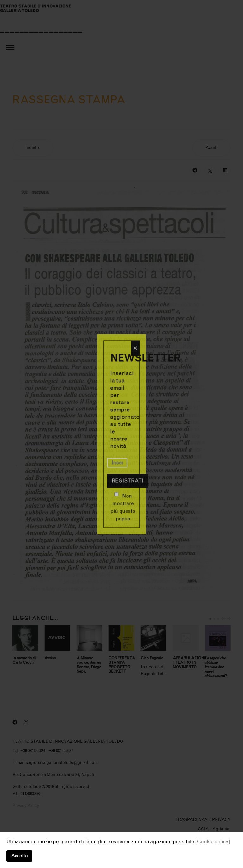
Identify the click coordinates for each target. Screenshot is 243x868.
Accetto (19, 856)
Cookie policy (213, 842)
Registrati (128, 480)
